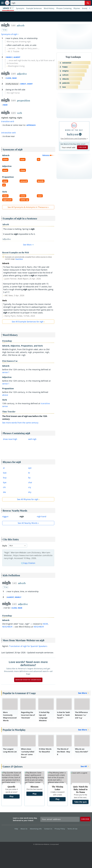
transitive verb (8, 121)
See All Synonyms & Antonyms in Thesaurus (28, 207)
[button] (8, 8)
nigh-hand (42, 516)
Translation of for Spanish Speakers (28, 646)
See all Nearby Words (28, 523)
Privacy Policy (60, 829)
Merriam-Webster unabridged (28, 680)
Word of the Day (74, 130)
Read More (19, 259)
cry (30, 487)
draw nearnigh (10, 439)
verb (19, 113)
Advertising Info (36, 829)
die (4, 492)
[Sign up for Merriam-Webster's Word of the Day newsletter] (60, 819)
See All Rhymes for (28, 499)
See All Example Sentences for (28, 322)
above (5, 395)
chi (4, 487)
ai (4, 468)
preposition (24, 100)
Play (11, 796)
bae (5, 473)
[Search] (51, 3)
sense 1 (6, 372)
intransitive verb (8, 133)
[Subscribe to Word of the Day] (68, 147)
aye (30, 468)
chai (30, 482)
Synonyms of (10, 34)
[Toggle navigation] (2, 3)
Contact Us (49, 829)
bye (5, 482)
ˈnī (5, 30)
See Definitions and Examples (73, 138)
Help (17, 829)
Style (5, 546)
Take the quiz (81, 802)
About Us (25, 829)
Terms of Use (72, 829)
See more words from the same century (20, 423)
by (29, 478)
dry (30, 492)
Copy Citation (28, 563)
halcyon (73, 134)
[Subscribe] (85, 819)
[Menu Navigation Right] (90, 8)
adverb (21, 25)
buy (5, 478)
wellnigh (32, 439)
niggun (5, 516)
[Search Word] (88, 3)
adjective (22, 74)
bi (29, 473)
